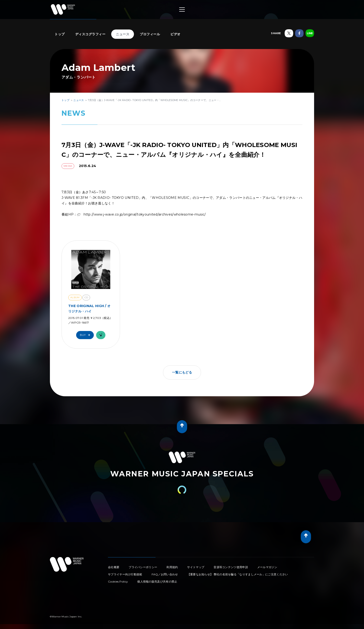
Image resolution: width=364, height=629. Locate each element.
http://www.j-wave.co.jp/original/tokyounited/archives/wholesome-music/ (145, 214)
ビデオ (175, 34)
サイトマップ (196, 567)
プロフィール (150, 34)
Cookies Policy (118, 581)
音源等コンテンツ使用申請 (231, 567)
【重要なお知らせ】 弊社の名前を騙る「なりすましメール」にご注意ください (238, 574)
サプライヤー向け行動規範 (125, 574)
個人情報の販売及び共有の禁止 (157, 581)
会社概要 (114, 567)
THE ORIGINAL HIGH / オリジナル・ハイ (89, 308)
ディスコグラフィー (90, 34)
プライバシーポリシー (143, 567)
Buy (86, 335)
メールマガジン (267, 567)
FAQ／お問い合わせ (165, 574)
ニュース (123, 34)
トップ (60, 34)
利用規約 (172, 567)
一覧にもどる (182, 372)
